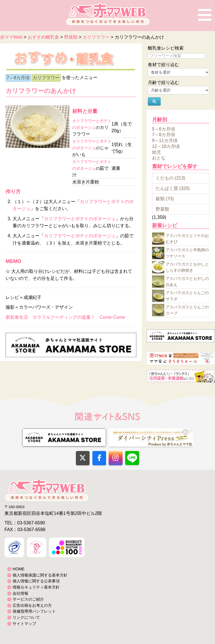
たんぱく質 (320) (173, 188)
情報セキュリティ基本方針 (36, 587)
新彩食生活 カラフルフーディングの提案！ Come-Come (65, 317)
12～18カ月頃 (166, 146)
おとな (159, 158)
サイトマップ (24, 624)
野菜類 (162, 209)
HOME (19, 569)
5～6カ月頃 (163, 129)
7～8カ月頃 (18, 78)
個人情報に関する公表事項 (36, 581)
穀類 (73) (165, 199)
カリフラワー (46, 78)
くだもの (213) (170, 178)
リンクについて (26, 617)
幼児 (156, 152)
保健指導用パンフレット (34, 611)
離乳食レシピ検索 (166, 48)
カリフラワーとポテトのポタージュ (80, 219)
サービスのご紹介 (28, 599)
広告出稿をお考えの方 (32, 605)
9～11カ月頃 (165, 140)
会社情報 (20, 593)
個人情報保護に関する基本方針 (40, 575)
